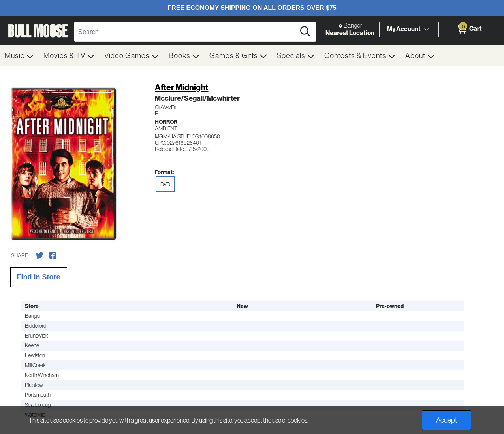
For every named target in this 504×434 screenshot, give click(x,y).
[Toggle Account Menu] (426, 30)
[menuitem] (19, 56)
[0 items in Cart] (468, 29)
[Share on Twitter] (39, 255)
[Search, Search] (186, 32)
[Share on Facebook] (53, 255)
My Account (404, 29)
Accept (447, 420)
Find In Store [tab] (39, 277)
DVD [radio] (165, 184)
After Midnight (181, 87)
